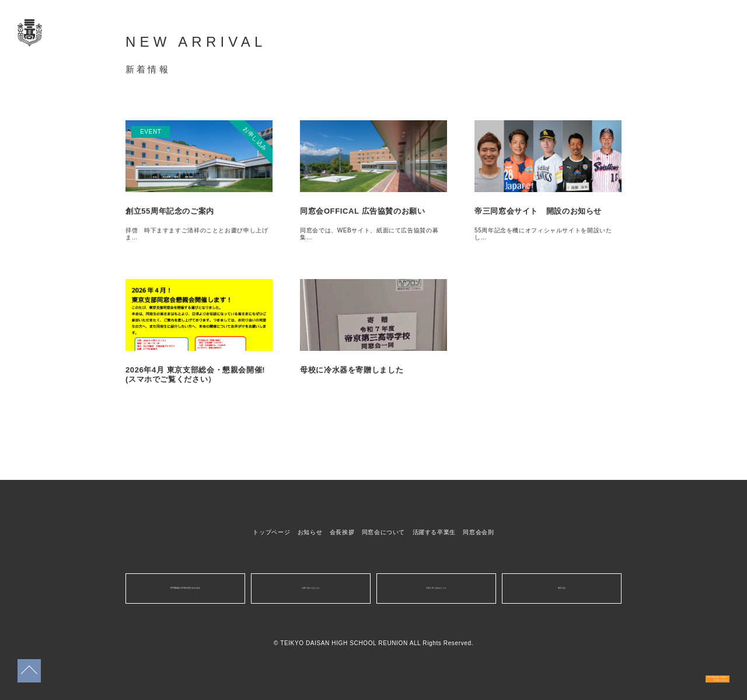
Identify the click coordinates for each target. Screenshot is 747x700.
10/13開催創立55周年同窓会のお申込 (683, 669)
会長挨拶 (342, 532)
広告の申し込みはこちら (436, 588)
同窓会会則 (478, 532)
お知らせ (310, 532)
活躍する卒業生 (434, 532)
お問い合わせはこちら (310, 588)
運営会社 (562, 588)
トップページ (271, 532)
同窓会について (383, 532)
